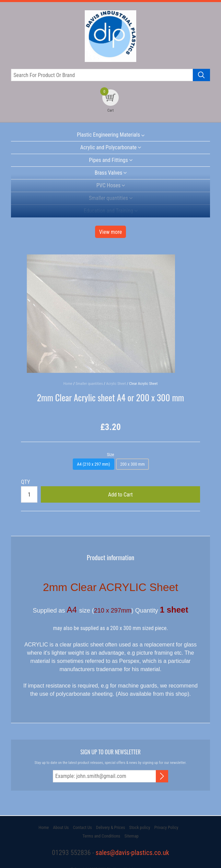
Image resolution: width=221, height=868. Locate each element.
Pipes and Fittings (108, 160)
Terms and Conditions (101, 836)
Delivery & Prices (110, 827)
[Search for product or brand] (102, 75)
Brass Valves (109, 173)
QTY (25, 482)
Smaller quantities (108, 198)
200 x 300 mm (132, 464)
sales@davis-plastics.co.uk (132, 853)
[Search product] (201, 75)
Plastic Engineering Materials (108, 135)
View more (111, 232)
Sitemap (131, 836)
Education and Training (108, 211)
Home (44, 827)
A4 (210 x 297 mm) (93, 464)
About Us (61, 827)
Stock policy (139, 827)
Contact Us (82, 827)
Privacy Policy (166, 827)
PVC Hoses (109, 185)
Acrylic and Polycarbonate (108, 147)
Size (110, 455)
